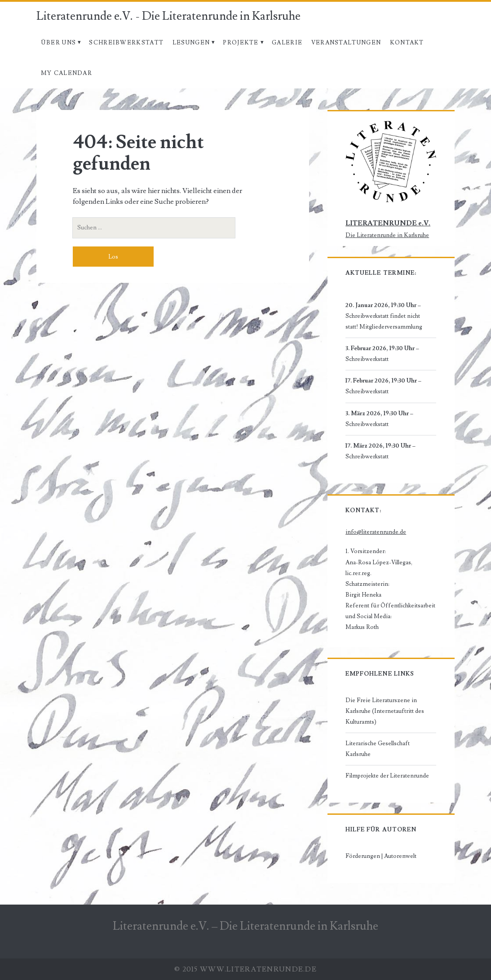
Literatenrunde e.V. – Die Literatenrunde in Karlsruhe (246, 926)
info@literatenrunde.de (376, 532)
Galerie (287, 43)
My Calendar (66, 73)
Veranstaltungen (346, 43)
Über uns (58, 43)
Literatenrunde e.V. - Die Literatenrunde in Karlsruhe (168, 16)
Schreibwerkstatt (126, 43)
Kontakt (407, 43)
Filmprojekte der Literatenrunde (387, 776)
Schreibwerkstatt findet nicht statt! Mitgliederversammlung (384, 321)
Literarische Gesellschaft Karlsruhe (378, 749)
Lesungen (191, 43)
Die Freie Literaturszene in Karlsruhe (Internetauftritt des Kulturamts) (385, 711)
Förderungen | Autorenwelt (381, 856)
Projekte (241, 43)
